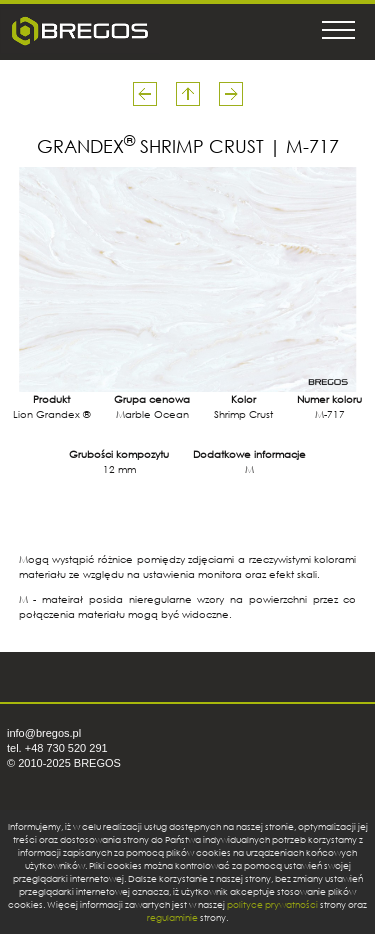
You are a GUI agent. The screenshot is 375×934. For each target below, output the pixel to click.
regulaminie (172, 917)
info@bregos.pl (44, 733)
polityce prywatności (272, 904)
